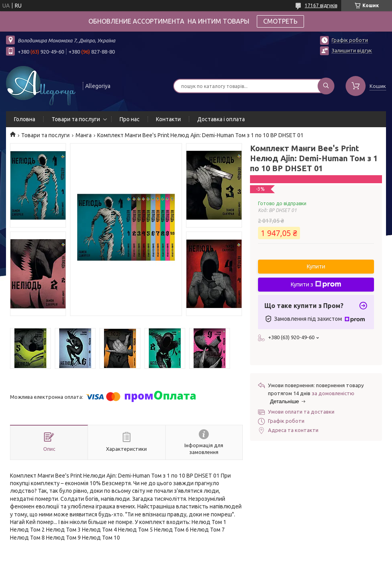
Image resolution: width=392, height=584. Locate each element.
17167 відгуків (321, 5)
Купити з (316, 284)
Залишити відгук (352, 50)
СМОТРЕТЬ (280, 21)
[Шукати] (326, 86)
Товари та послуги (76, 119)
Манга (84, 135)
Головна (25, 119)
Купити (316, 266)
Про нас (130, 119)
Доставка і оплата (221, 119)
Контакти (168, 119)
